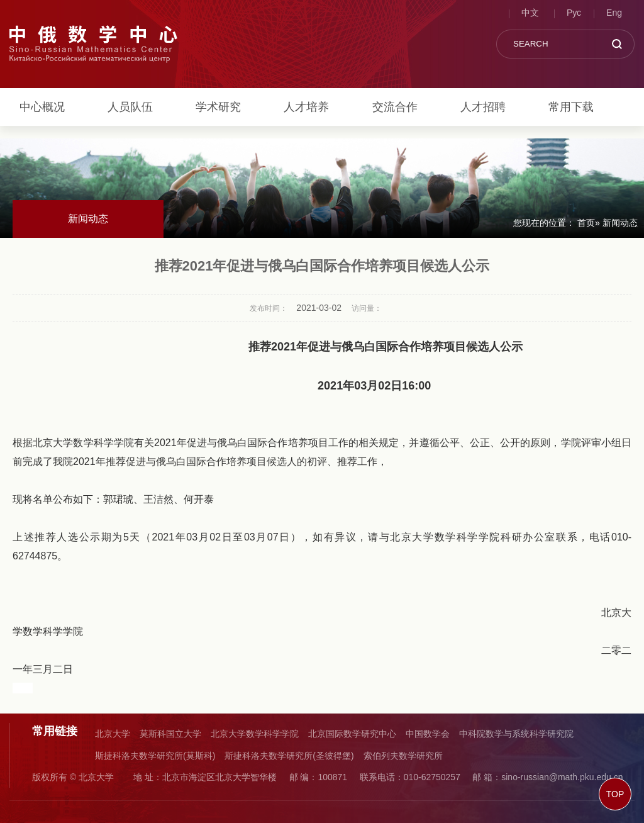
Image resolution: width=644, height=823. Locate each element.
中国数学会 (428, 734)
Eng (614, 13)
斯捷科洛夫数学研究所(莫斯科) (155, 756)
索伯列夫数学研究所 (403, 756)
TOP (615, 794)
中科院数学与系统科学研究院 (516, 734)
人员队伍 (130, 107)
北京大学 (113, 734)
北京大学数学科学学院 (255, 734)
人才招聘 (483, 107)
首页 (586, 223)
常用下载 (571, 107)
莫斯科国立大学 (170, 734)
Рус (574, 13)
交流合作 (395, 107)
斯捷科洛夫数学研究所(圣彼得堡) (289, 756)
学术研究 (218, 107)
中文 (530, 13)
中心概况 (42, 107)
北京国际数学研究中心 (352, 734)
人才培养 (306, 107)
